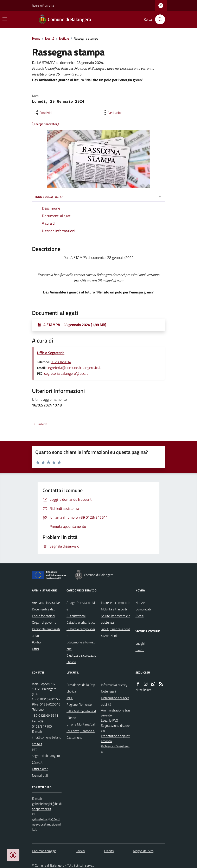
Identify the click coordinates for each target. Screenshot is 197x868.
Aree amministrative (46, 603)
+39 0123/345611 (45, 715)
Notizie (64, 38)
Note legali (108, 691)
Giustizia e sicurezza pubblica (81, 659)
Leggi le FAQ (110, 720)
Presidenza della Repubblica (81, 688)
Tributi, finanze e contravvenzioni (116, 632)
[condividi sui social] (43, 113)
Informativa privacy (114, 685)
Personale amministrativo (46, 632)
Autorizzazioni (76, 616)
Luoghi (140, 643)
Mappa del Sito (143, 851)
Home (36, 38)
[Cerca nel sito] (158, 19)
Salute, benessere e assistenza (116, 619)
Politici (36, 642)
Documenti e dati (44, 609)
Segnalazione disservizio (116, 728)
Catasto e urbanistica (81, 622)
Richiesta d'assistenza (115, 749)
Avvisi (139, 616)
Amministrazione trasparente (116, 713)
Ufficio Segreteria (51, 353)
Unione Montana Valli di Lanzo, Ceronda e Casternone (81, 731)
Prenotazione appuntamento (115, 738)
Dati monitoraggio (44, 851)
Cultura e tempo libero (81, 632)
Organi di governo (44, 622)
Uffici (35, 649)
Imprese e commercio (116, 603)
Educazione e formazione (81, 645)
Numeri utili (40, 775)
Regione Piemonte (43, 5)
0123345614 (61, 362)
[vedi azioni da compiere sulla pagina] (113, 113)
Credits (109, 851)
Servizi (80, 851)
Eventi (140, 650)
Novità (50, 38)
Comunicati (143, 609)
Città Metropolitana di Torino (81, 714)
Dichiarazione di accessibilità (115, 701)
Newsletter (143, 690)
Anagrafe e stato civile (81, 606)
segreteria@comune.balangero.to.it (74, 368)
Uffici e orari (40, 769)
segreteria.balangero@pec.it (66, 373)
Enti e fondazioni (43, 616)
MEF (70, 698)
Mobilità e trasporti (114, 609)
